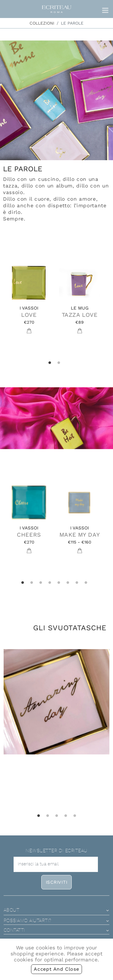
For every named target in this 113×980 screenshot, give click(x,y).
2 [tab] (59, 363)
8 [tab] (86, 583)
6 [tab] (68, 583)
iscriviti (57, 882)
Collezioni (42, 23)
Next (109, 304)
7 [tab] (77, 583)
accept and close (56, 969)
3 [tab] (41, 583)
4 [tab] (50, 583)
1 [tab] (50, 363)
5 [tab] (59, 583)
